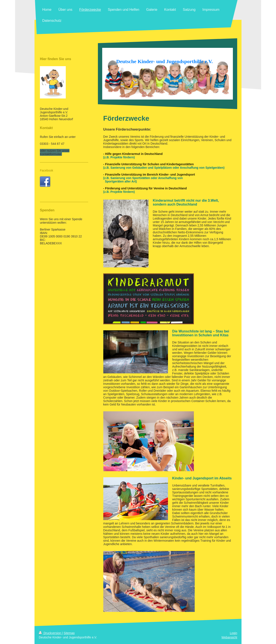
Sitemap (69, 633)
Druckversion (50, 633)
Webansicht (229, 637)
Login (234, 633)
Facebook (46, 170)
